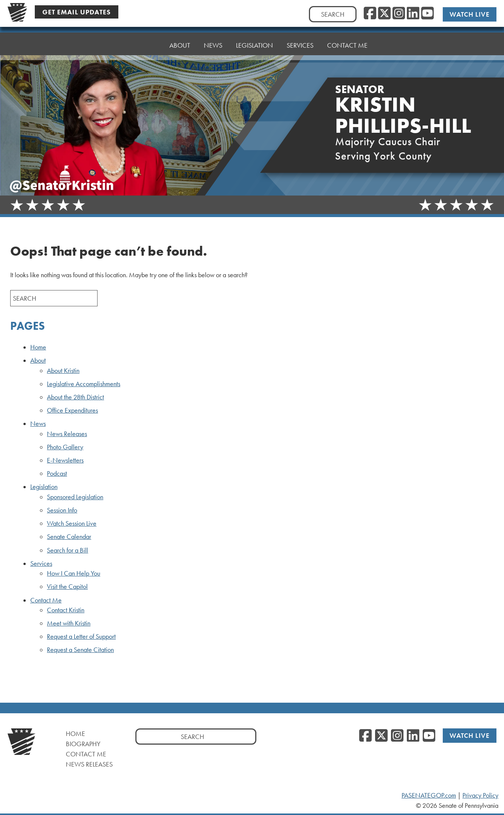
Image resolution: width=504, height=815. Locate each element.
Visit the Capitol (67, 587)
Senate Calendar (69, 537)
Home (146, 45)
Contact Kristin (66, 610)
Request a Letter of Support (81, 636)
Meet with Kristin (69, 623)
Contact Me (347, 39)
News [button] (213, 44)
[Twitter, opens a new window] (384, 14)
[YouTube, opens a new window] (427, 14)
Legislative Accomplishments (84, 384)
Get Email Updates (77, 12)
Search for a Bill (67, 550)
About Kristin (63, 371)
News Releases (67, 434)
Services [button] (300, 41)
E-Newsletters (65, 460)
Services (41, 564)
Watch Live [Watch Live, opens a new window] (470, 14)
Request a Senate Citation (80, 650)
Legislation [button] (254, 43)
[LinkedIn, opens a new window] (413, 14)
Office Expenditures (72, 410)
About (38, 360)
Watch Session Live (72, 523)
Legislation (44, 487)
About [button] (180, 45)
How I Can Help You (74, 573)
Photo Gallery (65, 447)
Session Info (62, 510)
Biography (83, 744)
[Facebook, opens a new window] (370, 14)
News (38, 424)
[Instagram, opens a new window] (399, 14)
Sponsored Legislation (75, 497)
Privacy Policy (480, 795)
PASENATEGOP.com (429, 795)
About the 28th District (75, 397)
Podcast (57, 473)
